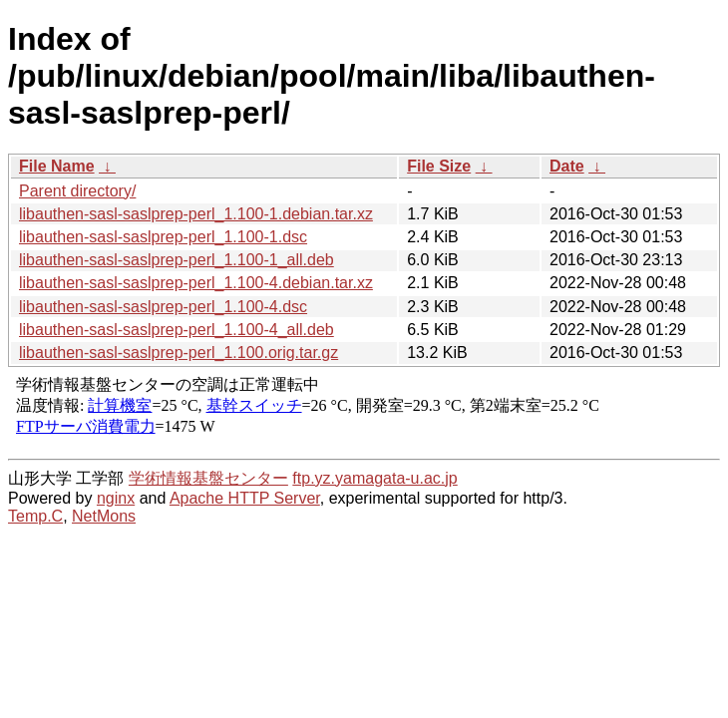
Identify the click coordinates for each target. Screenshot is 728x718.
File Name (57, 166)
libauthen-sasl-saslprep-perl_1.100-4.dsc (163, 307)
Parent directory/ (77, 191)
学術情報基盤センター (208, 478)
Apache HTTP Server (245, 498)
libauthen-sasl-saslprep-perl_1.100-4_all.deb (177, 330)
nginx (116, 498)
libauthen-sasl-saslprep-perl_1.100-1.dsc (163, 237)
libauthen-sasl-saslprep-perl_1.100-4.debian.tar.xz (196, 283)
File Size (439, 166)
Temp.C (35, 516)
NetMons (104, 516)
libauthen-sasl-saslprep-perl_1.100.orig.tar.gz (179, 353)
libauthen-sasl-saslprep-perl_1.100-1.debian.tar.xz (196, 214)
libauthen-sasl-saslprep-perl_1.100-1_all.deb (177, 260)
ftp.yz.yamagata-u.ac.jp (374, 478)
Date (567, 166)
